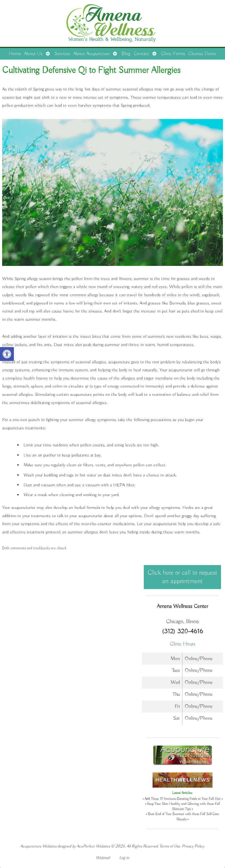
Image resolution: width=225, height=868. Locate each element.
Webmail (103, 858)
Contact (141, 54)
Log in (124, 858)
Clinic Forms (173, 54)
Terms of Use (170, 846)
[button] (7, 354)
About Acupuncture (91, 54)
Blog (126, 54)
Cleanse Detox (202, 54)
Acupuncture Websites (38, 846)
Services (62, 54)
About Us (33, 54)
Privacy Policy (193, 846)
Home (15, 54)
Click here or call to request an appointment (183, 577)
